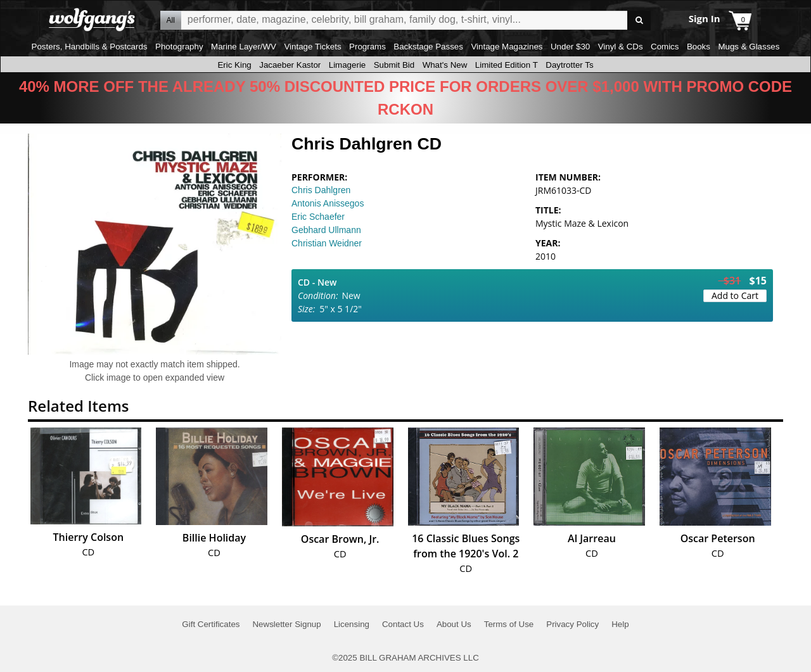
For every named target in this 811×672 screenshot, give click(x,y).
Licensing (352, 624)
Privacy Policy (572, 624)
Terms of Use (509, 624)
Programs (367, 47)
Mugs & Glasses (749, 47)
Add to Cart (735, 295)
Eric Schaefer (318, 217)
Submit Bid (394, 65)
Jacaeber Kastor (290, 65)
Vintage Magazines (507, 47)
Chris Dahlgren (321, 190)
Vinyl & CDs (621, 47)
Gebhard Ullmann (326, 230)
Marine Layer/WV (244, 47)
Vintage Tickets (312, 47)
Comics (665, 47)
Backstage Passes (428, 47)
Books (699, 47)
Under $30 (570, 47)
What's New (445, 65)
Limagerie (348, 65)
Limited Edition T (507, 65)
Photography (179, 47)
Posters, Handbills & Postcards (90, 47)
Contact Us (403, 624)
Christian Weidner (327, 243)
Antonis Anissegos (328, 203)
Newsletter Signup (286, 624)
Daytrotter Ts (569, 65)
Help (620, 624)
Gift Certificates (211, 624)
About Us (454, 624)
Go (639, 21)
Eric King (234, 65)
